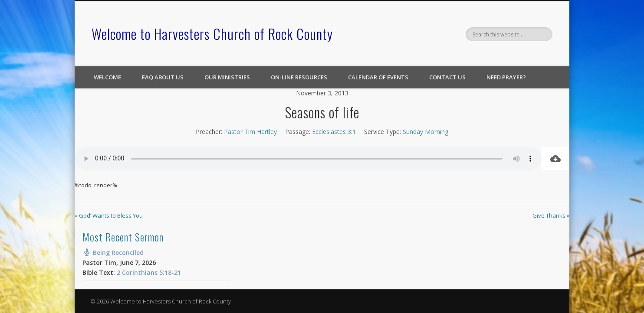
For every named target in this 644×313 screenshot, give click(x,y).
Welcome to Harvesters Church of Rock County (212, 34)
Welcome (107, 77)
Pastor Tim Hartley (250, 132)
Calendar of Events (378, 77)
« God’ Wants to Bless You (109, 215)
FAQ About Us (163, 77)
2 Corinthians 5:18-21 (149, 272)
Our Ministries (227, 77)
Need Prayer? (506, 77)
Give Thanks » (551, 215)
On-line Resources (299, 77)
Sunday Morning (425, 132)
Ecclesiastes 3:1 (334, 132)
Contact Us (447, 77)
